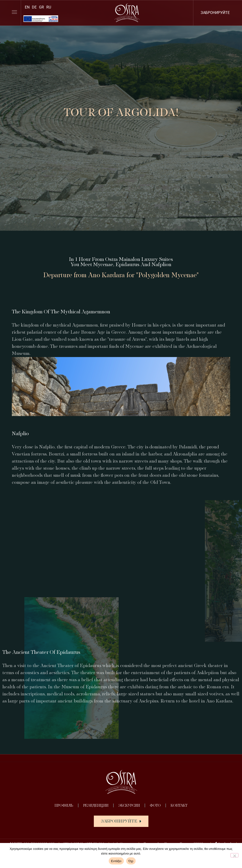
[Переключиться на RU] (49, 7)
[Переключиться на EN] (27, 7)
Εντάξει (116, 861)
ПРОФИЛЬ (64, 805)
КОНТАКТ (179, 805)
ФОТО (155, 805)
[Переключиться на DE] (34, 7)
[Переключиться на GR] (41, 7)
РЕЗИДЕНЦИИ (96, 805)
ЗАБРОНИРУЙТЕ (215, 13)
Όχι (131, 861)
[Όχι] (234, 855)
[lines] (14, 12)
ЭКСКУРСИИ (129, 805)
